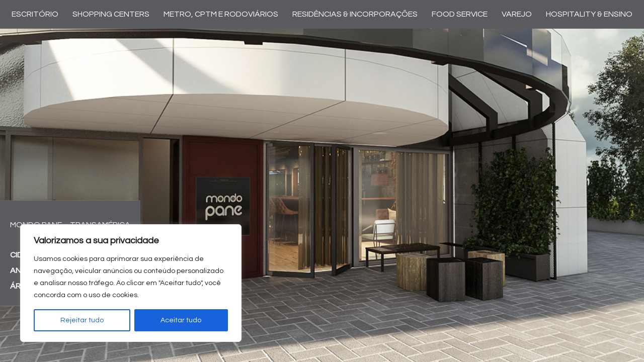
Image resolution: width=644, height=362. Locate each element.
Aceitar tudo (181, 320)
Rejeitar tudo (82, 320)
